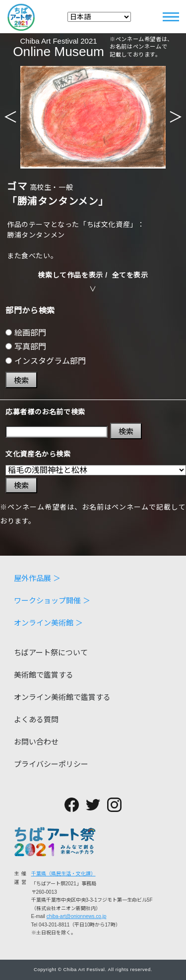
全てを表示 (130, 275)
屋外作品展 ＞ (37, 578)
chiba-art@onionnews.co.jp (77, 916)
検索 (21, 380)
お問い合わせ (36, 742)
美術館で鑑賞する (44, 675)
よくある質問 (36, 720)
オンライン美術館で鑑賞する (62, 697)
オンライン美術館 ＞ (48, 623)
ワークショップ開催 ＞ (52, 601)
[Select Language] (99, 17)
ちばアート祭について (51, 653)
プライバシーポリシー (51, 764)
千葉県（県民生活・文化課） (63, 874)
